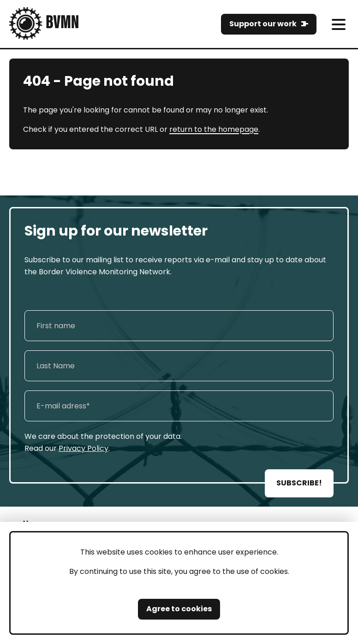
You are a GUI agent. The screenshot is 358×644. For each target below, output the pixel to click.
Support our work (263, 24)
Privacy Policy (84, 448)
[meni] (338, 24)
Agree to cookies (179, 609)
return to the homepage (214, 129)
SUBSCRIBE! (299, 483)
